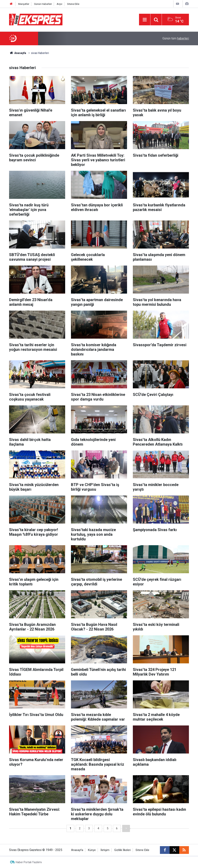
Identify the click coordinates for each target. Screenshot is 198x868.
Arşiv (59, 4)
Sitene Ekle (73, 4)
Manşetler (24, 4)
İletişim (105, 850)
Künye (92, 850)
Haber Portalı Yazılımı (29, 862)
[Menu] (145, 20)
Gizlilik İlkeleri (122, 850)
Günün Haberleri (43, 4)
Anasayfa (18, 53)
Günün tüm (176, 38)
